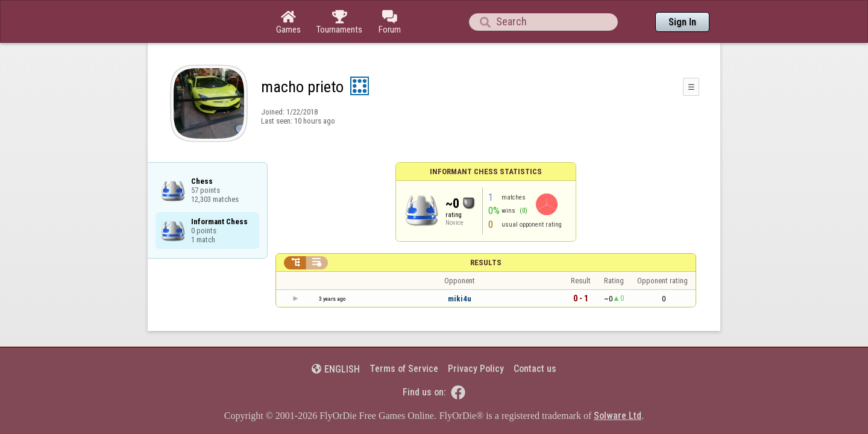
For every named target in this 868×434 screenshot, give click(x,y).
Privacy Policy (476, 335)
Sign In (682, 22)
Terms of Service (404, 335)
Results (486, 229)
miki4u (460, 266)
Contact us (535, 335)
